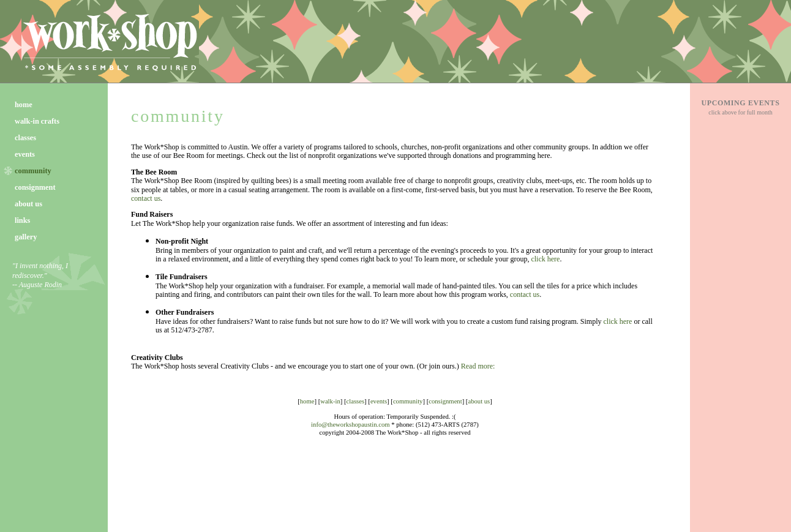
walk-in (330, 401)
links (22, 220)
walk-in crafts (37, 121)
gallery (26, 237)
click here (545, 259)
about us (28, 204)
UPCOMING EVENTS (740, 103)
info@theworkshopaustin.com (351, 425)
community (178, 116)
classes (25, 138)
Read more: (478, 366)
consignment (35, 187)
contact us (146, 198)
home (24, 105)
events (25, 154)
